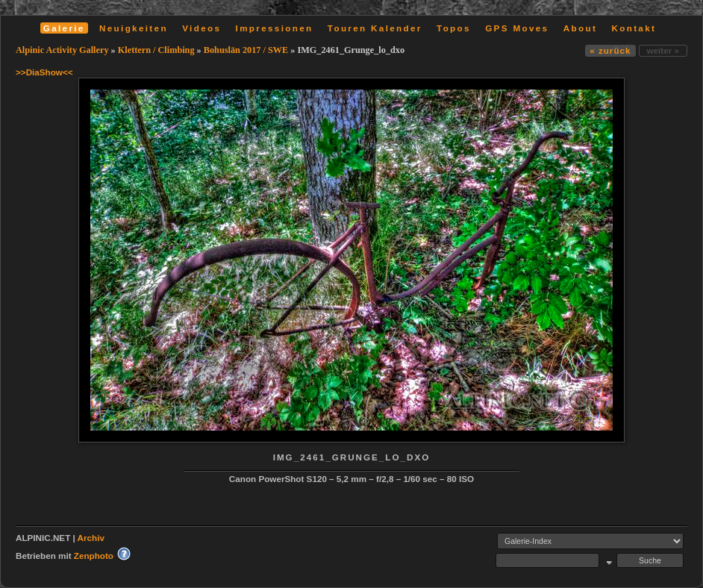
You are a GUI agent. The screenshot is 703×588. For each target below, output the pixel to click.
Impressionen (275, 28)
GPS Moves (517, 28)
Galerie (64, 28)
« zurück (610, 50)
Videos (201, 28)
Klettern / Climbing (156, 50)
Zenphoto (94, 556)
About (580, 28)
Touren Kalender (375, 28)
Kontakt (634, 28)
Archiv (91, 538)
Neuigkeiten (134, 28)
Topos (454, 28)
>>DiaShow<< (44, 72)
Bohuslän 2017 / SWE (246, 50)
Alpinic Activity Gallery (62, 50)
